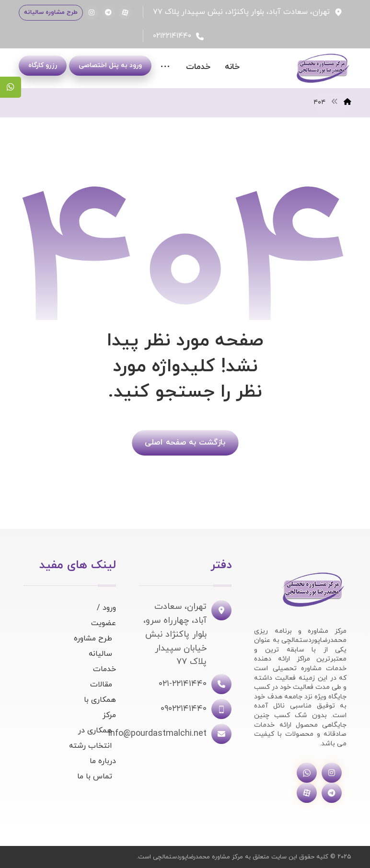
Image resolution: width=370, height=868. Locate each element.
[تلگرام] (108, 12)
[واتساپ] (307, 773)
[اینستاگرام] (92, 12)
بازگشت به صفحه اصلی (185, 442)
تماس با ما (95, 777)
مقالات (101, 685)
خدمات (104, 669)
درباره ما (103, 761)
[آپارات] (125, 12)
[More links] (165, 67)
